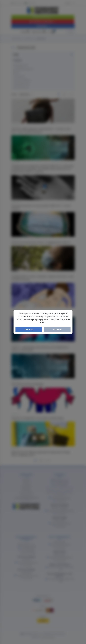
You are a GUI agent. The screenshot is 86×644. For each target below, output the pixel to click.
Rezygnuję (57, 329)
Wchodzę (29, 329)
